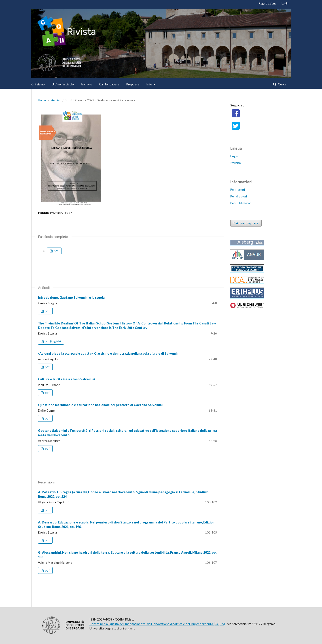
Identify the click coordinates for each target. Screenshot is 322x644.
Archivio (86, 84)
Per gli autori (239, 196)
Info (149, 84)
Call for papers (109, 84)
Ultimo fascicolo (63, 84)
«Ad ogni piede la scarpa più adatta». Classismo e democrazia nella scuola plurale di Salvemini (109, 353)
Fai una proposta (246, 223)
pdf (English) (53, 341)
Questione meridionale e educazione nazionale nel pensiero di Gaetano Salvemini (100, 405)
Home (42, 100)
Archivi (56, 100)
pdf (56, 251)
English (235, 156)
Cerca (282, 84)
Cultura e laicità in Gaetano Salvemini (67, 379)
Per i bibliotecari (241, 203)
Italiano (236, 163)
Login (285, 3)
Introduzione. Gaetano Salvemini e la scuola (71, 298)
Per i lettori (238, 190)
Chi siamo (38, 84)
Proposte (133, 84)
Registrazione (268, 3)
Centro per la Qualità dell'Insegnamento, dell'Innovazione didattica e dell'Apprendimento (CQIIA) (157, 624)
